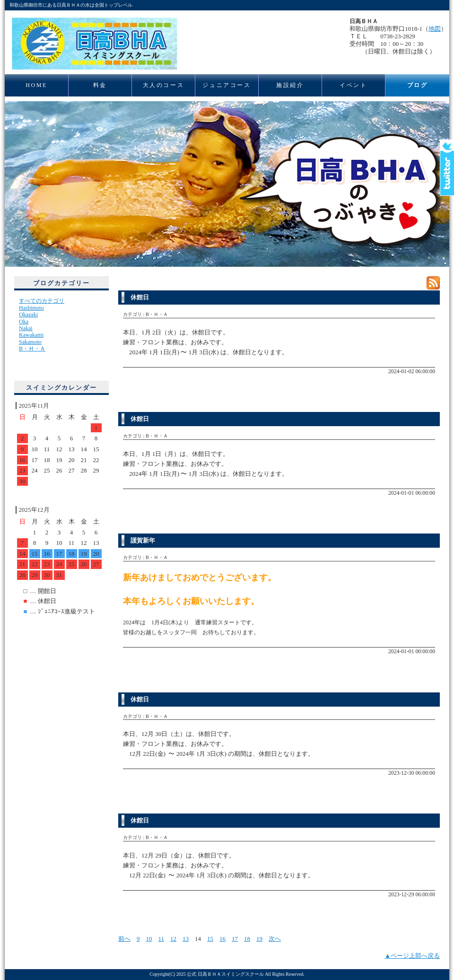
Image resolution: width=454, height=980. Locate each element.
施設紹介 (290, 85)
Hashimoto (31, 308)
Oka (24, 322)
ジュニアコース (227, 85)
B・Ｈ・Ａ (32, 349)
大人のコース (164, 85)
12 (173, 939)
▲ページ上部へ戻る (412, 956)
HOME (36, 85)
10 (149, 939)
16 (223, 939)
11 (162, 939)
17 (235, 939)
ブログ (418, 85)
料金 (100, 85)
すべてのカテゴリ (42, 301)
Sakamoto (30, 342)
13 (186, 939)
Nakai (26, 328)
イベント (353, 85)
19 (259, 939)
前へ (124, 939)
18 (247, 939)
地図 (435, 29)
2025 (181, 974)
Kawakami (31, 335)
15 (210, 939)
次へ (275, 939)
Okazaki (28, 315)
